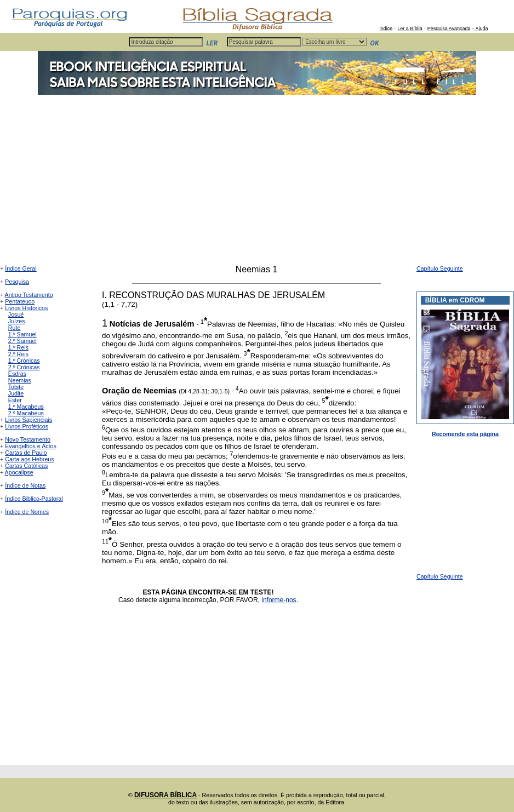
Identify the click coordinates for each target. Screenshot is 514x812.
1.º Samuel (22, 334)
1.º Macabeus (26, 407)
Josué (16, 314)
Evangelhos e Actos (31, 446)
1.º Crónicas (24, 361)
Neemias (20, 380)
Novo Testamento (28, 439)
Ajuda (481, 28)
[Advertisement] (257, 182)
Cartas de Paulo (26, 453)
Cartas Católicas (26, 466)
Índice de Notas (25, 485)
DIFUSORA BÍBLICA (165, 795)
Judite (16, 393)
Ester (15, 400)
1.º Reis (18, 347)
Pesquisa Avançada (449, 28)
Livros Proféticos (27, 426)
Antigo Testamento (29, 295)
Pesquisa (17, 282)
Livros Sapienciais (28, 420)
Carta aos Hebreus (29, 459)
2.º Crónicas (24, 367)
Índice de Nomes (27, 512)
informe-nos (279, 600)
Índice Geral (21, 268)
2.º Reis (18, 354)
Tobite (16, 387)
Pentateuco (20, 301)
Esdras (17, 374)
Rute (15, 328)
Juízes (17, 321)
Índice (386, 28)
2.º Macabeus (26, 413)
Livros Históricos (26, 308)
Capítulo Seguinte (440, 268)
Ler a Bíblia (410, 28)
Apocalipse (19, 472)
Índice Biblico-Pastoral (34, 499)
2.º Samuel (22, 341)
